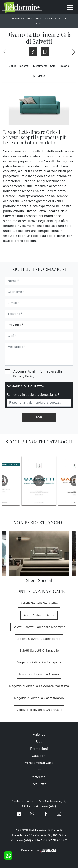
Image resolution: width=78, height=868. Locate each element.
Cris (39, 24)
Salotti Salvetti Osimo (39, 615)
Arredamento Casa (37, 19)
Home (16, 19)
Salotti (59, 19)
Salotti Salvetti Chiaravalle (39, 651)
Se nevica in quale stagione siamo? (33, 395)
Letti (39, 770)
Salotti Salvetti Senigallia (39, 603)
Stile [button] (53, 66)
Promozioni (39, 749)
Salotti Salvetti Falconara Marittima (39, 627)
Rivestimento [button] (40, 66)
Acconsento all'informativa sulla (37, 374)
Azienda (39, 735)
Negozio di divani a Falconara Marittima (39, 686)
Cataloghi (39, 756)
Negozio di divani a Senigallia (39, 662)
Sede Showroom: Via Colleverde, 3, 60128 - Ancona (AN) (39, 804)
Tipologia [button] (64, 66)
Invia (39, 417)
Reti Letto (39, 784)
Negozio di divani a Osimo (39, 674)
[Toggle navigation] (70, 7)
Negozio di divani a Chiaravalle (39, 710)
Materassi (39, 777)
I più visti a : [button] (39, 76)
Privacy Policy (24, 376)
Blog (39, 742)
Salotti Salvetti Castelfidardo (39, 639)
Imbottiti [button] (24, 66)
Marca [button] (12, 66)
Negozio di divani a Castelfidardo (39, 698)
